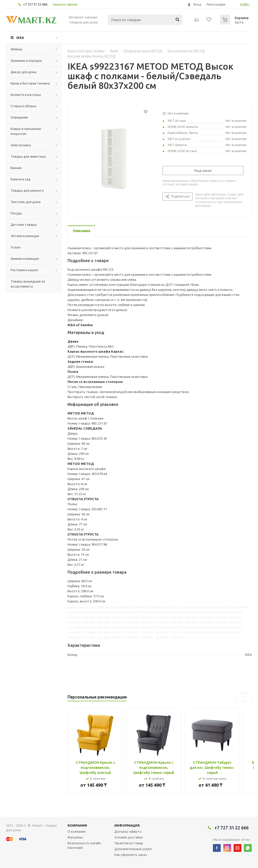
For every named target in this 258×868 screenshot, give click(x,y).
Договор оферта (128, 831)
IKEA (20, 38)
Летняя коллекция (25, 236)
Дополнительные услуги (133, 849)
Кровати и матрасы (26, 95)
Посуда (16, 213)
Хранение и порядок (26, 61)
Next (248, 697)
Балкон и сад (21, 179)
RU (247, 5)
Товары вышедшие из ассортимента (28, 284)
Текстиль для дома (26, 202)
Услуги (15, 247)
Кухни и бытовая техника (30, 83)
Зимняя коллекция (25, 259)
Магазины (75, 837)
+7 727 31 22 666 (35, 4)
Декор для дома (24, 72)
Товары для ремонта (27, 190)
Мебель (17, 49)
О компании (77, 831)
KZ (242, 5)
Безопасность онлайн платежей (84, 845)
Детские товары (24, 225)
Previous (239, 697)
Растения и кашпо (24, 270)
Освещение (19, 117)
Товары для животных (28, 156)
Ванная (16, 168)
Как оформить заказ (131, 855)
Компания (77, 825)
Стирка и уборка (23, 106)
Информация (127, 825)
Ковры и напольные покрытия (26, 131)
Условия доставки (128, 837)
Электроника (21, 145)
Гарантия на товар (129, 843)
